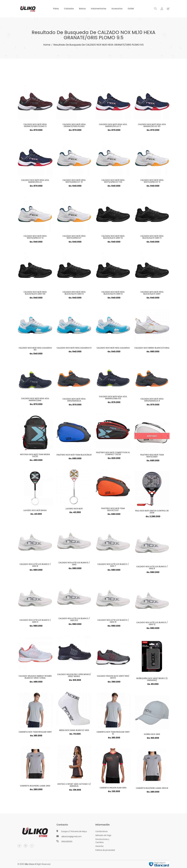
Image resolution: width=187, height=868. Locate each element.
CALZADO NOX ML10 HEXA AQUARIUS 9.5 (35, 350)
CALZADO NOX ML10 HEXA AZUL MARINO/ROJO (35, 182)
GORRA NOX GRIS (152, 735)
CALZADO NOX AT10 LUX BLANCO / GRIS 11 (35, 622)
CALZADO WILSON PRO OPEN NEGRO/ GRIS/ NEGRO (74, 676)
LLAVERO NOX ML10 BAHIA (35, 511)
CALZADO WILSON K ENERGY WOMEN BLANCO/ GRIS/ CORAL (35, 678)
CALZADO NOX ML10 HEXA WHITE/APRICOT (74, 238)
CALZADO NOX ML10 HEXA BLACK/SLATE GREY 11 (152, 238)
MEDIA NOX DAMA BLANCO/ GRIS (74, 731)
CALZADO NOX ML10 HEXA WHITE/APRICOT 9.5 (113, 182)
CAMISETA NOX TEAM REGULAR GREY (35, 733)
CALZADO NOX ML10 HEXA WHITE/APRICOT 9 (152, 182)
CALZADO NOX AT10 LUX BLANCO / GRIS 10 (113, 622)
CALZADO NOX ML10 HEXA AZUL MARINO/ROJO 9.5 (152, 126)
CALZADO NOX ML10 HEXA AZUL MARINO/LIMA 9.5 (113, 399)
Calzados (69, 9)
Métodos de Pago (103, 835)
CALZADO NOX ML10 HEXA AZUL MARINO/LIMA (35, 401)
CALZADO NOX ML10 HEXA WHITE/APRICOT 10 (74, 182)
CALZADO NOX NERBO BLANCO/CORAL (152, 349)
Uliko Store (29, 864)
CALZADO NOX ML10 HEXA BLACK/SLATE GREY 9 (74, 294)
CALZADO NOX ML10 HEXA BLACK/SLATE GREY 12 (113, 238)
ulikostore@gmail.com (71, 836)
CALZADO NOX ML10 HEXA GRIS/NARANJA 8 (152, 401)
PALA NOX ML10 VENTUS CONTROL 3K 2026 (152, 513)
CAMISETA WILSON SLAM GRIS (113, 789)
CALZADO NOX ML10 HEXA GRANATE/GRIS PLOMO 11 (35, 126)
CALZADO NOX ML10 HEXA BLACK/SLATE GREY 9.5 (35, 294)
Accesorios (117, 9)
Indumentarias (99, 9)
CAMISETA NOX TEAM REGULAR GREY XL (113, 734)
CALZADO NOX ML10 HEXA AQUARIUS (113, 349)
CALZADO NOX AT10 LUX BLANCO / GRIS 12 (152, 624)
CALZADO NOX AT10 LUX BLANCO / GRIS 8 (35, 566)
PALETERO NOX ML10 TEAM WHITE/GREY (152, 457)
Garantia (99, 846)
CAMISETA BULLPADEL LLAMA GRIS (35, 787)
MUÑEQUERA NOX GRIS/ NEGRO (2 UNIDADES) (152, 680)
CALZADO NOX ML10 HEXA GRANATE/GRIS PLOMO (74, 126)
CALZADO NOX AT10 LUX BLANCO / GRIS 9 (152, 568)
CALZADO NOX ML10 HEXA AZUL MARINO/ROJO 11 (113, 126)
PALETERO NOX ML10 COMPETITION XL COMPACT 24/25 (113, 454)
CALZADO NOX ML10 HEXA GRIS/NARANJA (74, 401)
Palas (56, 9)
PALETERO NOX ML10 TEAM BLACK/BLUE (74, 456)
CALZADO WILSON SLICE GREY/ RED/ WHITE (113, 678)
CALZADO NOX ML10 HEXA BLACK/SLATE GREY (152, 294)
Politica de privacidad (105, 850)
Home (47, 45)
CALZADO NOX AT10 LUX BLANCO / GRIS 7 (113, 566)
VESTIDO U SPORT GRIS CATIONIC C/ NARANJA (74, 786)
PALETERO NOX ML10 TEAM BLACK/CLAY (113, 510)
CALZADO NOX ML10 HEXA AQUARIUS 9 (74, 349)
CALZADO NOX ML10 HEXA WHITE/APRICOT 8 (35, 238)
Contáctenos (101, 831)
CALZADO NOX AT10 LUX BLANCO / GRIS (74, 565)
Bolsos (82, 9)
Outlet (131, 9)
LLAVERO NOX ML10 (74, 510)
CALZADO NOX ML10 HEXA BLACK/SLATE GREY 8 (113, 294)
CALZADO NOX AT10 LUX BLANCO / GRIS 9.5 (74, 620)
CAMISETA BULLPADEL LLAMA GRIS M (152, 789)
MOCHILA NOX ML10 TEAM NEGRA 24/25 (35, 456)
